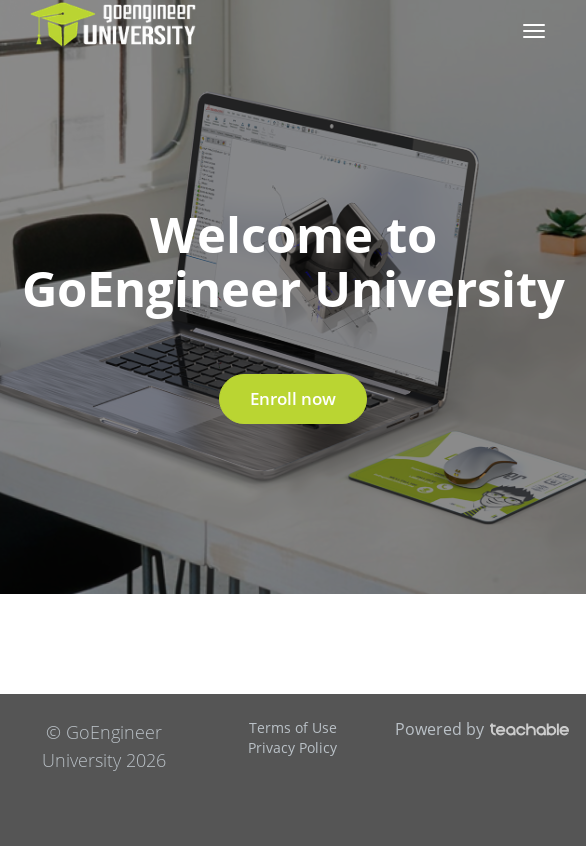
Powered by (482, 729)
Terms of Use (293, 727)
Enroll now (293, 398)
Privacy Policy (292, 747)
